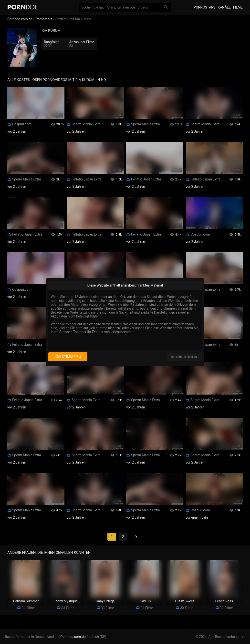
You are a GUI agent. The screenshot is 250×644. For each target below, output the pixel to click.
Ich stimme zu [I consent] (68, 357)
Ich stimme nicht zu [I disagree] (184, 357)
